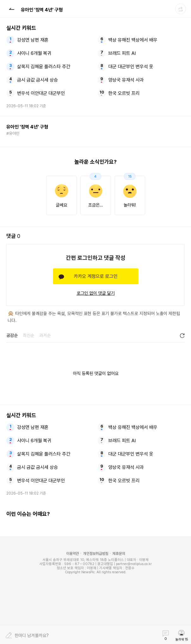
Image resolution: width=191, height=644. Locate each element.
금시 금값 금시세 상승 (38, 80)
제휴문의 (119, 554)
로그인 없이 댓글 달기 (96, 293)
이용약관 (73, 554)
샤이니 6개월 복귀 (34, 53)
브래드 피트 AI (122, 53)
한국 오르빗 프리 (124, 93)
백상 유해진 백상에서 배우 (133, 40)
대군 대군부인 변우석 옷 (131, 67)
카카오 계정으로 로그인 (96, 276)
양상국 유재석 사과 (126, 80)
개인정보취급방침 (96, 554)
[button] (11, 9)
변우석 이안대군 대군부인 (41, 93)
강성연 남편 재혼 (33, 40)
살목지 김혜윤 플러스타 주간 (44, 67)
